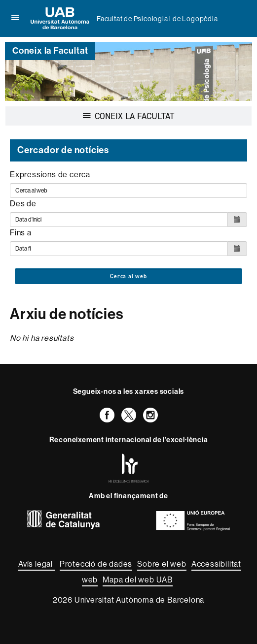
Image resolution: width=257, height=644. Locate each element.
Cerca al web (128, 276)
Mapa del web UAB (138, 580)
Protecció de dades (96, 564)
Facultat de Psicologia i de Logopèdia (157, 19)
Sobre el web (162, 564)
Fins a (21, 233)
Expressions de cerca (50, 175)
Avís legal (37, 564)
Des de (23, 204)
